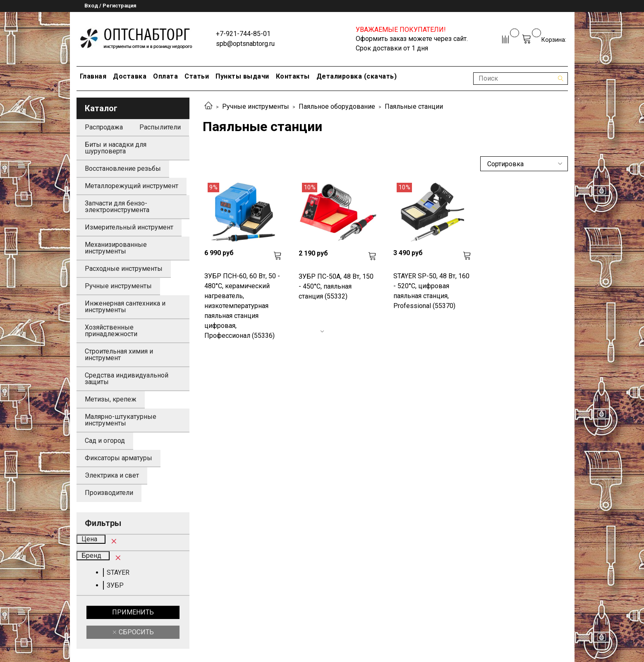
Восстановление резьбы (123, 168)
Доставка (130, 76)
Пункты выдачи (242, 76)
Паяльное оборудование (337, 106)
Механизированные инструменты (116, 248)
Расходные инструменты (124, 269)
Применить (133, 612)
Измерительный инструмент (129, 227)
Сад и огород (105, 441)
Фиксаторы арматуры (119, 458)
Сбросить (135, 632)
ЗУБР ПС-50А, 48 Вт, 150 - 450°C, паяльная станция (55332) (336, 286)
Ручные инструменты (256, 106)
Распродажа (104, 127)
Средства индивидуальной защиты (127, 379)
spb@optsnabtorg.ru (245, 44)
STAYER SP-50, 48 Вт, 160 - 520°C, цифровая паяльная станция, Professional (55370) (431, 291)
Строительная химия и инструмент (119, 355)
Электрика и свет (112, 475)
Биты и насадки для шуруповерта (116, 148)
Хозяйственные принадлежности (111, 331)
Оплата (165, 76)
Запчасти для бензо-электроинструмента (117, 207)
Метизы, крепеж (111, 399)
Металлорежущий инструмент (132, 186)
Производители (109, 493)
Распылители (160, 127)
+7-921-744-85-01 (243, 34)
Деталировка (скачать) (357, 76)
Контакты (293, 76)
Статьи (197, 76)
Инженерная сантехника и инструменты (125, 307)
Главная (93, 76)
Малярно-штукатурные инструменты (121, 420)
